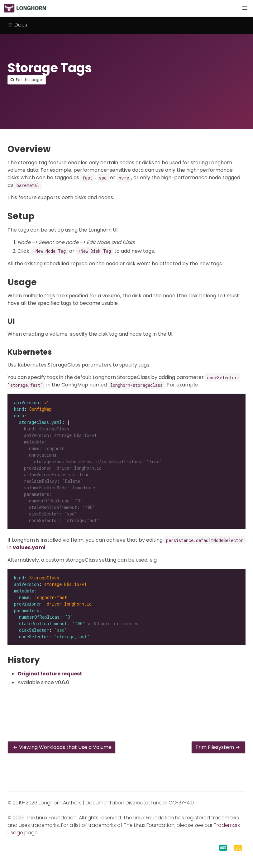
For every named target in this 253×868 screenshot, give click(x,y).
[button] (245, 8)
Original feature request (50, 674)
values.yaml (29, 547)
